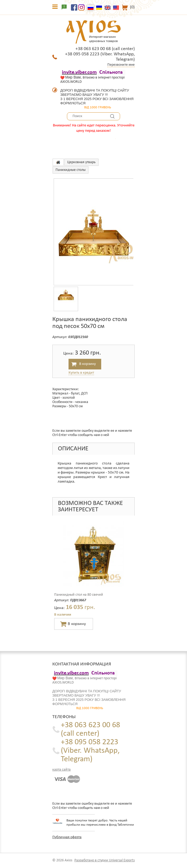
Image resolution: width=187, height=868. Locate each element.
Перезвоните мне (121, 65)
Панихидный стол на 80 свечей (79, 595)
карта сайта (61, 770)
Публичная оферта (67, 837)
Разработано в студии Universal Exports (105, 860)
